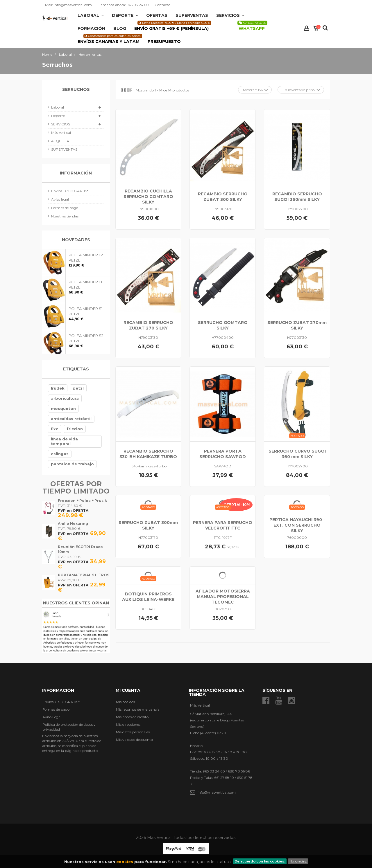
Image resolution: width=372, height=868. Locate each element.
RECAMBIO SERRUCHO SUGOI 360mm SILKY (297, 197)
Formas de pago (65, 208)
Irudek (58, 388)
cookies (125, 862)
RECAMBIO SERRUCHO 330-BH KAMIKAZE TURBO (148, 454)
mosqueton (63, 408)
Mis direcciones (128, 724)
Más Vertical (61, 133)
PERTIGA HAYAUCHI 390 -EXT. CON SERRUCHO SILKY (297, 525)
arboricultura (65, 398)
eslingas (60, 454)
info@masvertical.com (217, 792)
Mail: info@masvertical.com (68, 5)
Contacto (162, 5)
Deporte (58, 116)
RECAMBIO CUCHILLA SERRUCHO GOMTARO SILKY (148, 197)
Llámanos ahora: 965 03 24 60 (123, 5)
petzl (78, 388)
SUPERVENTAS (64, 149)
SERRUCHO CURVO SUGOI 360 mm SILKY (297, 454)
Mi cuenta (128, 690)
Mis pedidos (125, 702)
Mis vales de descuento (134, 740)
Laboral (58, 107)
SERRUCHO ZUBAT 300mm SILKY (148, 525)
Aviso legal (60, 199)
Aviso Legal (52, 717)
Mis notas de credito (132, 717)
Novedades (76, 240)
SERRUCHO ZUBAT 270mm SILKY (297, 325)
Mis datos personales (133, 732)
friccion (75, 429)
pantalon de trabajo (72, 464)
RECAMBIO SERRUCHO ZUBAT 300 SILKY (223, 197)
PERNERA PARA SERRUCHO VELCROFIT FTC (223, 525)
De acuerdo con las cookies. (260, 861)
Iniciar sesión (307, 28)
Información (76, 173)
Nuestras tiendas (65, 216)
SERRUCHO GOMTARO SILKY (223, 325)
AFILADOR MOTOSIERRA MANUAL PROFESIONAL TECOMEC (223, 597)
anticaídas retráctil (71, 419)
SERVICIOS (61, 124)
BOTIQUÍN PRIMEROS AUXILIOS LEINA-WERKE (148, 597)
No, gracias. (298, 861)
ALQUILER (60, 141)
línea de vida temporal (64, 441)
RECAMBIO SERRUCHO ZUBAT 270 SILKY (148, 325)
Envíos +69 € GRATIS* (70, 191)
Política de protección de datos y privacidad (69, 727)
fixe (55, 429)
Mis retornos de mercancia (138, 709)
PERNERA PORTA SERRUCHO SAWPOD (223, 454)
